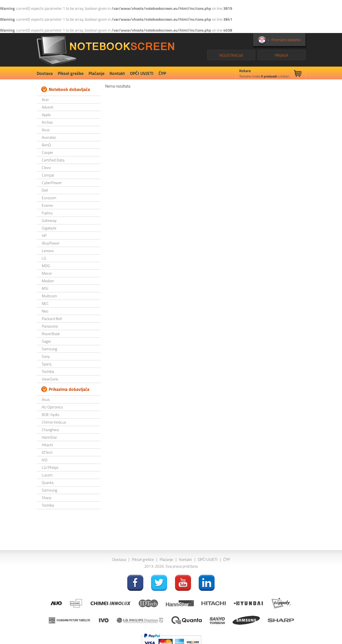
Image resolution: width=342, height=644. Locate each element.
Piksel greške (71, 73)
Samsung (49, 349)
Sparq (46, 364)
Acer (45, 99)
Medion (48, 281)
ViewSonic (50, 379)
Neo (45, 311)
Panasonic (50, 326)
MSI (45, 288)
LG (44, 258)
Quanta (48, 482)
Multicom (49, 296)
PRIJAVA (281, 55)
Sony (46, 356)
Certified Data (53, 160)
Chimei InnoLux (54, 422)
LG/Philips (50, 467)
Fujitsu (47, 213)
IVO (45, 460)
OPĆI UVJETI (142, 73)
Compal (48, 175)
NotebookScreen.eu (105, 50)
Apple (46, 115)
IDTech (47, 452)
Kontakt (117, 73)
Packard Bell (52, 319)
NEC (45, 303)
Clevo (46, 167)
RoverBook (51, 334)
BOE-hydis (51, 414)
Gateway (49, 220)
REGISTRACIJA (231, 55)
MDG (46, 266)
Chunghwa (50, 430)
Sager (46, 341)
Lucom (47, 475)
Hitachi (47, 445)
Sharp (46, 498)
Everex (47, 205)
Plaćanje (96, 73)
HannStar (49, 437)
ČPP (162, 73)
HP (44, 235)
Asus (46, 130)
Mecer (47, 273)
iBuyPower (51, 243)
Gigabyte (49, 228)
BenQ (46, 145)
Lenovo (48, 251)
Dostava (45, 73)
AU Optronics (52, 407)
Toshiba (48, 371)
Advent (47, 107)
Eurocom (49, 198)
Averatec (49, 137)
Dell (45, 190)
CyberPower (52, 183)
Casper (47, 152)
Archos (47, 122)
